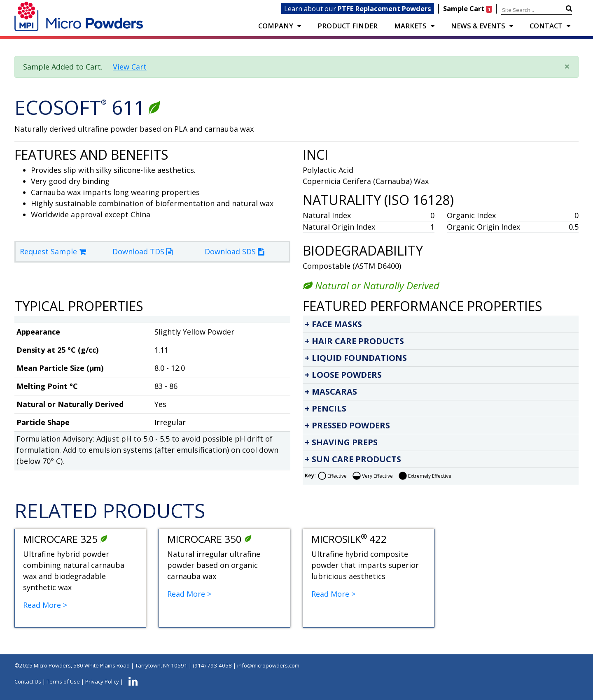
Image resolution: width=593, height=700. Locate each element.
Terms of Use (63, 681)
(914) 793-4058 (212, 665)
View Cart (130, 67)
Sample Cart (468, 8)
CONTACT (546, 26)
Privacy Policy (102, 681)
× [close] (567, 66)
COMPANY (276, 26)
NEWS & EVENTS (478, 26)
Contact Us (28, 681)
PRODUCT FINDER (348, 26)
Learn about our (358, 8)
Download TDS (142, 251)
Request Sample (53, 251)
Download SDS (234, 251)
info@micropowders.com (268, 665)
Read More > (45, 605)
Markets (410, 26)
